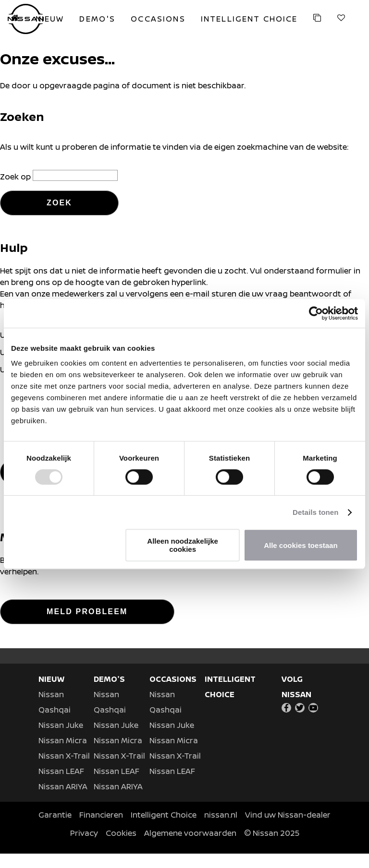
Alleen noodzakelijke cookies (183, 545)
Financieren (101, 829)
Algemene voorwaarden (190, 847)
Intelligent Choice (164, 829)
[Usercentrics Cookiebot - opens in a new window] (316, 313)
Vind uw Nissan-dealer (288, 829)
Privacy (84, 847)
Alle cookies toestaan (301, 545)
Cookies (121, 847)
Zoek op (16, 177)
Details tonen (315, 512)
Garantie (55, 829)
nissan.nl (221, 829)
